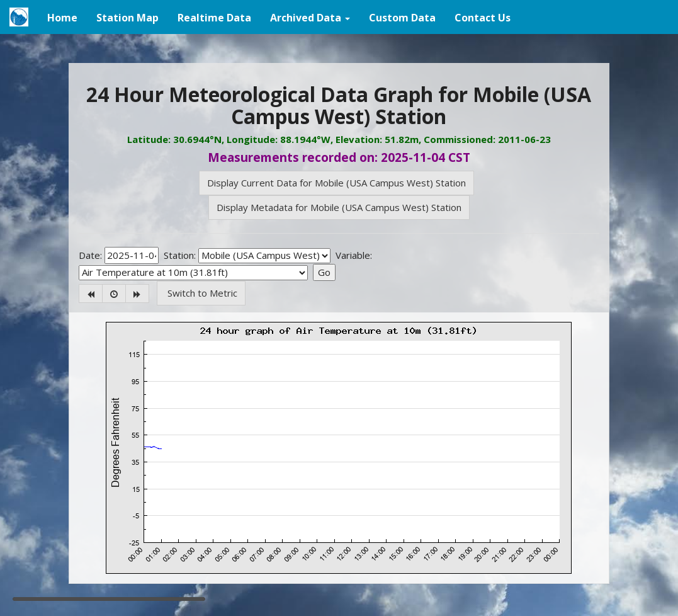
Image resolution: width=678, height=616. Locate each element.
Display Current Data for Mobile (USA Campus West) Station (336, 183)
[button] (310, 17)
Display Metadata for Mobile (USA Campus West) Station (339, 207)
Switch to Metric (201, 293)
